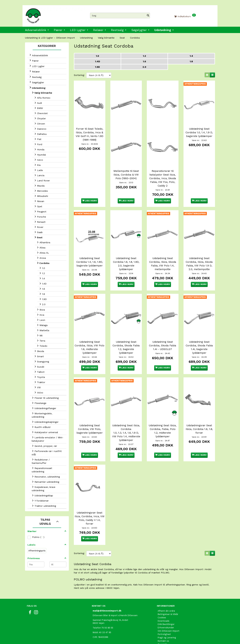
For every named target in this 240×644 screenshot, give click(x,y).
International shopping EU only (174, 635)
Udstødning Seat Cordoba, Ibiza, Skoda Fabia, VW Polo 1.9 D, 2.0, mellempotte (199, 256)
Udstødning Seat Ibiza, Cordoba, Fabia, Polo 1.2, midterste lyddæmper (163, 417)
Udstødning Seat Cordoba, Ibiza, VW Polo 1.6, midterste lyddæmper (89, 337)
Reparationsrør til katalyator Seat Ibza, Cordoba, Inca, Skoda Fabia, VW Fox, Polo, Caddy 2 (163, 173)
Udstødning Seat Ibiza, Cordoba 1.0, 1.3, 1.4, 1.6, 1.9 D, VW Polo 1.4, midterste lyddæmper (126, 419)
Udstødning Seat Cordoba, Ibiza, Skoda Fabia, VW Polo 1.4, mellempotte (163, 256)
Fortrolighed (164, 618)
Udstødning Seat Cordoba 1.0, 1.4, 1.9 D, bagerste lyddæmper (199, 130)
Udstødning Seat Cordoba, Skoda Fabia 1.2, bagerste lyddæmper (126, 337)
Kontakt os (163, 625)
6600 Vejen (98, 607)
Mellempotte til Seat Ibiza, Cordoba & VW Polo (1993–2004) (126, 169)
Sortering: (79, 75)
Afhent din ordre (166, 595)
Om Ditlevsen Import (168, 615)
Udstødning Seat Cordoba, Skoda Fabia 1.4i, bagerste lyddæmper (199, 337)
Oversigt (162, 628)
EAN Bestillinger (166, 608)
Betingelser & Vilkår (168, 598)
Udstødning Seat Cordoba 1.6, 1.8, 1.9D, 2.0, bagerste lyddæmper (126, 256)
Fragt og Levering (167, 621)
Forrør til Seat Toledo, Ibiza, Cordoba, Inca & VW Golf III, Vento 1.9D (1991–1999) (89, 132)
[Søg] (148, 16)
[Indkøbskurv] (185, 16)
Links (160, 638)
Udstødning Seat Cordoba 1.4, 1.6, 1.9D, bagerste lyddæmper (90, 254)
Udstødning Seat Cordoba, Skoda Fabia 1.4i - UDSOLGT (163, 335)
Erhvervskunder (166, 611)
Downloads (163, 605)
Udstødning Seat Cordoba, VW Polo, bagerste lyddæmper (90, 416)
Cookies (162, 601)
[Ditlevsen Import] (55, 15)
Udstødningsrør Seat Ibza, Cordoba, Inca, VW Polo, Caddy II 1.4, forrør (90, 502)
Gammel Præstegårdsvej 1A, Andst (110, 604)
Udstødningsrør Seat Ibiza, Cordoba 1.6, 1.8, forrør (199, 416)
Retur (160, 631)
